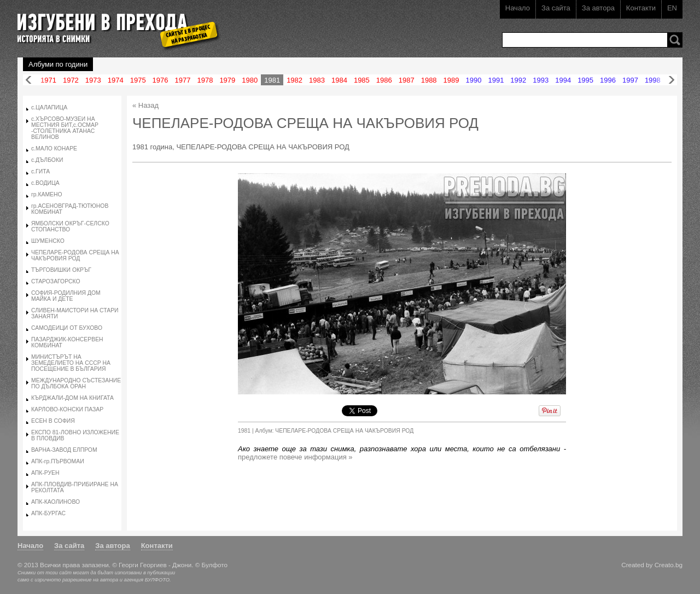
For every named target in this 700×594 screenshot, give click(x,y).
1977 (183, 80)
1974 (116, 80)
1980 (250, 80)
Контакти (641, 8)
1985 (362, 80)
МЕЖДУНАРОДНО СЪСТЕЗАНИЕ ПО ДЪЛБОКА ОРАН (76, 383)
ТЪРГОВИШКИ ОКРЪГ (61, 270)
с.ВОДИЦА (45, 183)
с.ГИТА (40, 171)
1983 (317, 80)
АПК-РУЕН (45, 473)
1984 (339, 80)
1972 (71, 80)
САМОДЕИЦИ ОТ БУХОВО (67, 328)
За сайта (556, 8)
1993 (541, 80)
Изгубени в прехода (114, 24)
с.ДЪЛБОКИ (47, 160)
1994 (563, 80)
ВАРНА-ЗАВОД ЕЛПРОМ (64, 450)
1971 (48, 80)
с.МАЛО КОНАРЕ (54, 148)
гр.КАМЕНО (47, 194)
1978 (205, 80)
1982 (294, 80)
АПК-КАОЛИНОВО (56, 502)
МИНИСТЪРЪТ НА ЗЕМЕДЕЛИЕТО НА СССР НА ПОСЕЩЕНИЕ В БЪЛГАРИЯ (71, 363)
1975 (138, 80)
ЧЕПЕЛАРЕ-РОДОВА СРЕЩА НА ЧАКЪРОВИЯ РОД (75, 255)
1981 (272, 80)
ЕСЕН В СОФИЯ (53, 421)
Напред (672, 80)
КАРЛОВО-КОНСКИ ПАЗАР (67, 409)
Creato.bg (669, 565)
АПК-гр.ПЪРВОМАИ (58, 461)
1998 (653, 80)
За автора (598, 8)
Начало (518, 8)
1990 (474, 80)
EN (672, 8)
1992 (518, 80)
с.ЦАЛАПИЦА (49, 107)
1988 (429, 80)
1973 (93, 80)
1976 (161, 80)
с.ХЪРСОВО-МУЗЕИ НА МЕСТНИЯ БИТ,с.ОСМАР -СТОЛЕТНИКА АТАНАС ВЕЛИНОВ (65, 128)
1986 (384, 80)
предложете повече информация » (295, 457)
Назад (28, 80)
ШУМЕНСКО (48, 241)
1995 (585, 80)
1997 (630, 80)
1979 (227, 80)
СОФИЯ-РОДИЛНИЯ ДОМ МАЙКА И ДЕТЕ (66, 296)
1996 (608, 80)
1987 (407, 80)
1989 (451, 80)
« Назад (145, 105)
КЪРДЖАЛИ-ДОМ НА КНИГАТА (72, 398)
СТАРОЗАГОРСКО (56, 281)
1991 (496, 80)
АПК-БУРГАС (48, 513)
